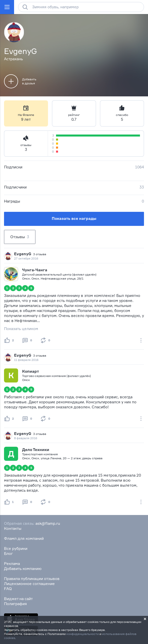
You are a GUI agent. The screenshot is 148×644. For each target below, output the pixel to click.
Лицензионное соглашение (29, 584)
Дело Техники (36, 450)
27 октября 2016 (26, 258)
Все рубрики (16, 549)
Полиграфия (15, 604)
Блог (8, 554)
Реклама (12, 564)
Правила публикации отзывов (32, 579)
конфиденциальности (83, 634)
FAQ (8, 589)
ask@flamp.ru (48, 523)
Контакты (13, 528)
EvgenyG (23, 254)
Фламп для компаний (24, 538)
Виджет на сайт (18, 599)
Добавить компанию (23, 569)
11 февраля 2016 (26, 360)
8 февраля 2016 (26, 438)
